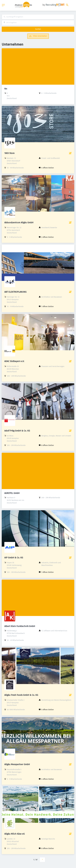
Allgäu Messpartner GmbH (17, 764)
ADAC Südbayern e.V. (14, 361)
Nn (6, 89)
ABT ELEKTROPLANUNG (15, 292)
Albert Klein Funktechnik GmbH (20, 626)
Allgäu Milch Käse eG (15, 834)
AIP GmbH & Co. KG (14, 558)
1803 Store (9, 153)
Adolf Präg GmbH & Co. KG (17, 431)
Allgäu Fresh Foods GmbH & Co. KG (21, 695)
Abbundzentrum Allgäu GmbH (19, 223)
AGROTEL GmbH (12, 493)
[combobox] (38, 17)
